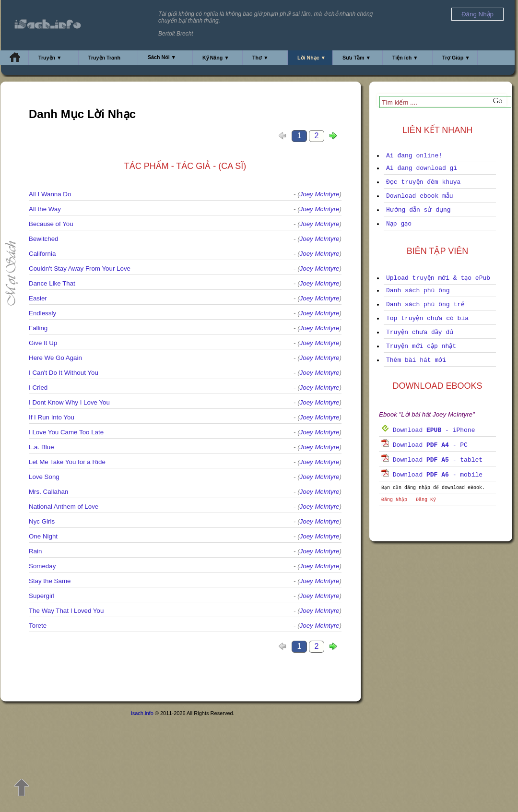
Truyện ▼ (50, 58)
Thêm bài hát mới (416, 360)
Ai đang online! (414, 156)
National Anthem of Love (64, 507)
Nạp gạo (399, 224)
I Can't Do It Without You (64, 373)
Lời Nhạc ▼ (312, 58)
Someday (42, 566)
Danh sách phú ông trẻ (425, 304)
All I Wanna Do (50, 194)
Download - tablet (432, 460)
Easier (38, 298)
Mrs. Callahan (48, 492)
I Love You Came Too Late (66, 432)
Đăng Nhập (394, 500)
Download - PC (424, 445)
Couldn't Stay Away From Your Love (80, 269)
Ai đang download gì (422, 168)
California (42, 254)
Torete (38, 626)
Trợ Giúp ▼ (456, 58)
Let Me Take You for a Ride (67, 462)
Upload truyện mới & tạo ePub (438, 278)
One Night (43, 536)
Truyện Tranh (104, 58)
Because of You (51, 224)
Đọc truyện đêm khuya (423, 182)
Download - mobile (432, 475)
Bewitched (44, 239)
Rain (35, 551)
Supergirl (41, 596)
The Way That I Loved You (66, 611)
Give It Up (43, 343)
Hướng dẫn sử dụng (418, 210)
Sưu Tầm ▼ (357, 58)
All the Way (45, 209)
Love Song (44, 477)
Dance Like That (52, 283)
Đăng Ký (426, 500)
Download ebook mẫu (420, 196)
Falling (38, 328)
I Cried (38, 388)
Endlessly (42, 313)
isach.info (142, 713)
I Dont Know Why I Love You (69, 402)
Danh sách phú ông (418, 291)
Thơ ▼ (260, 58)
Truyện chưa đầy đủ (420, 332)
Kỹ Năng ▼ (216, 58)
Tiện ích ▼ (405, 58)
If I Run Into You (52, 417)
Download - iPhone (428, 430)
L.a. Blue (41, 447)
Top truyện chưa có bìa (427, 318)
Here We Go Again (55, 358)
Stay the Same (50, 581)
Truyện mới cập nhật (421, 346)
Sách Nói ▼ (162, 57)
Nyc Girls (42, 521)
